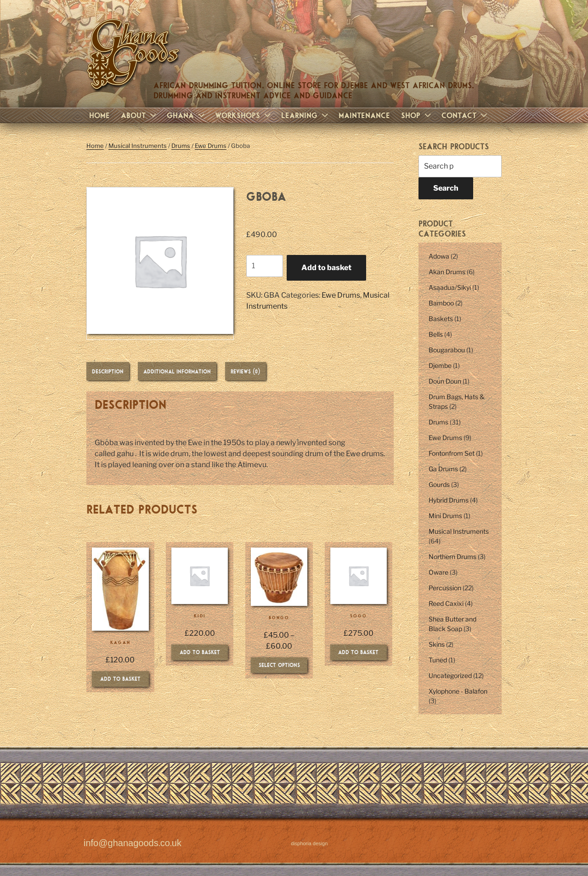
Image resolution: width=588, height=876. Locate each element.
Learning (306, 115)
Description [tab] (108, 371)
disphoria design (309, 844)
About (140, 115)
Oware (438, 572)
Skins (437, 644)
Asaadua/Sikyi (450, 287)
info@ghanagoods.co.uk (133, 843)
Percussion (445, 588)
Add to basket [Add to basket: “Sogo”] (358, 652)
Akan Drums (447, 272)
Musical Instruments (138, 146)
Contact (465, 115)
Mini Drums (445, 516)
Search (446, 188)
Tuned (438, 660)
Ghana (187, 115)
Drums (181, 146)
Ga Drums (443, 469)
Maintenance (364, 115)
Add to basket (326, 268)
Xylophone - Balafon (458, 691)
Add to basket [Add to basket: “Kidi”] (200, 652)
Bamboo (441, 303)
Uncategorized (450, 675)
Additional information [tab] (177, 371)
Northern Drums (452, 557)
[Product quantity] (265, 266)
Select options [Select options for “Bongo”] (279, 665)
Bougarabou (447, 350)
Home (99, 115)
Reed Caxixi (446, 603)
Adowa (439, 256)
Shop (417, 115)
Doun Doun (445, 381)
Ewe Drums (211, 146)
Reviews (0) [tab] (246, 371)
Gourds (439, 484)
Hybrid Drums (449, 500)
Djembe (440, 365)
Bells (436, 334)
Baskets (441, 319)
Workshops (244, 115)
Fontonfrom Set (452, 453)
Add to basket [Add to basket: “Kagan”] (120, 678)
